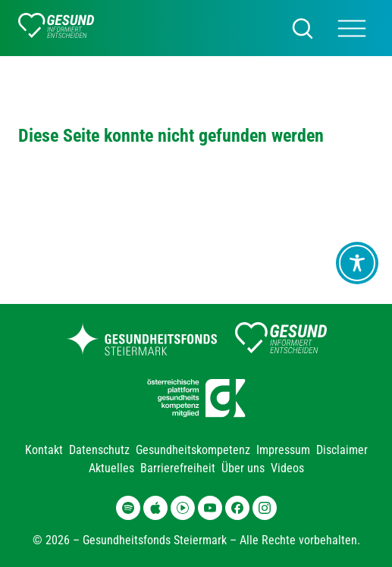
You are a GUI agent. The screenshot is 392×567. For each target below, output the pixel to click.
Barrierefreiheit (178, 468)
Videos (287, 468)
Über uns (243, 468)
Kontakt (44, 450)
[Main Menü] (352, 28)
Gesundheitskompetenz (193, 450)
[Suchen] (303, 28)
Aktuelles (111, 468)
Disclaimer (342, 450)
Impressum (283, 450)
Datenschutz (99, 450)
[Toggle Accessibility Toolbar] (357, 263)
